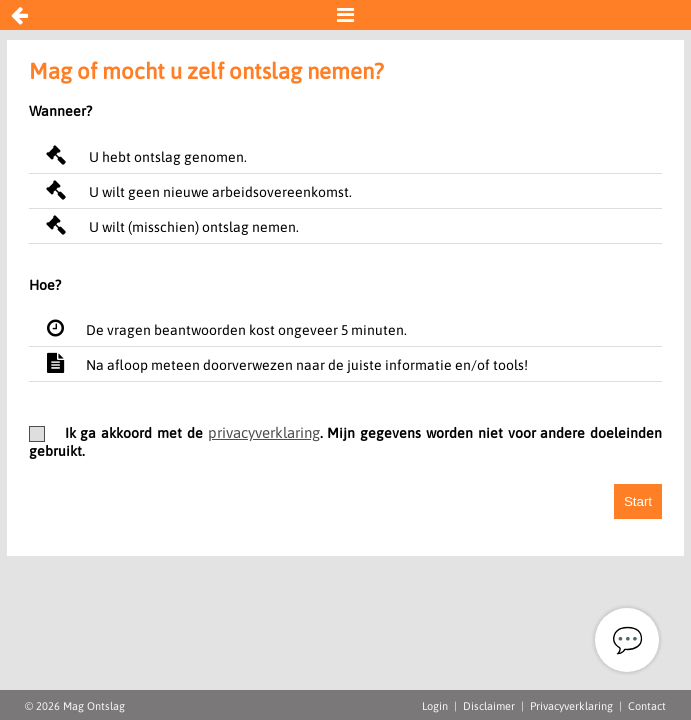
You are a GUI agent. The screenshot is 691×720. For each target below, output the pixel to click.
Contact (647, 706)
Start (638, 501)
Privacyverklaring (571, 706)
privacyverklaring (264, 432)
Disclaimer (489, 706)
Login (435, 706)
